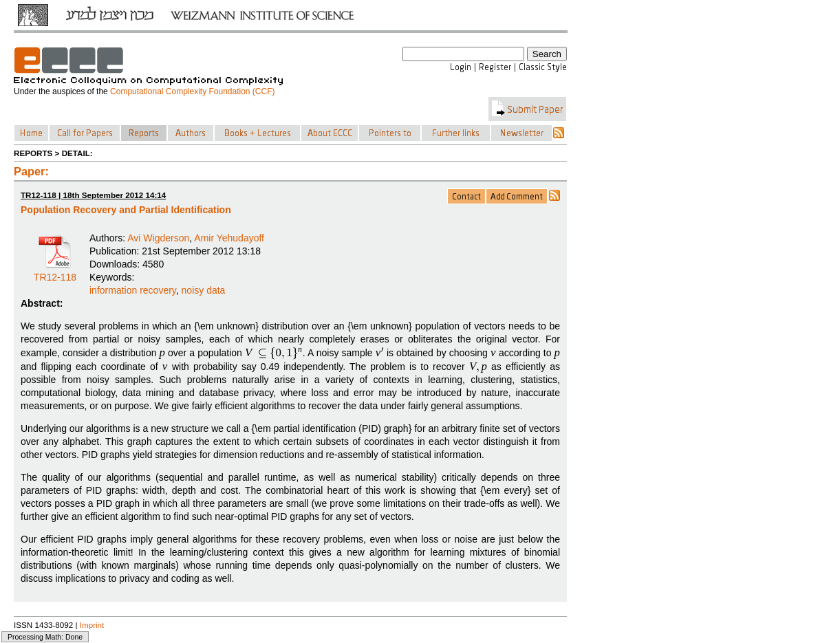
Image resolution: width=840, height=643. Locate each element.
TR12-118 (55, 272)
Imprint (92, 625)
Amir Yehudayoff (229, 238)
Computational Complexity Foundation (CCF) (192, 91)
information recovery (133, 290)
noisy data (204, 290)
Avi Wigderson (158, 238)
